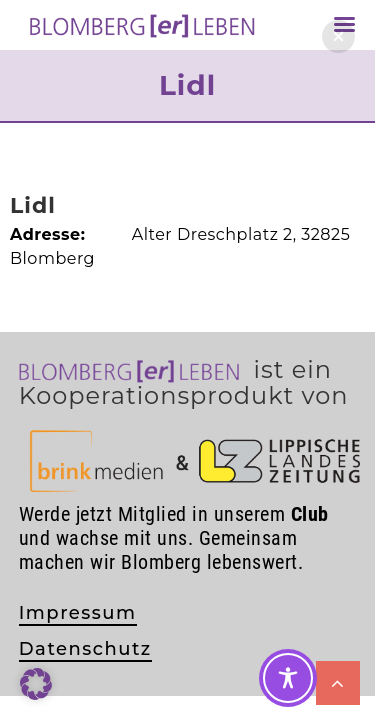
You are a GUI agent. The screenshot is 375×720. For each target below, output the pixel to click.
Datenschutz (85, 649)
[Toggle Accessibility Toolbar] (288, 678)
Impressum (78, 613)
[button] (338, 36)
